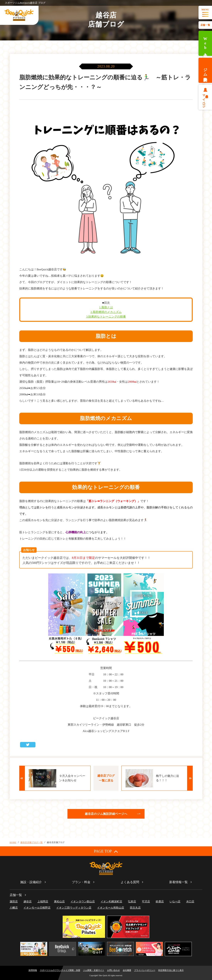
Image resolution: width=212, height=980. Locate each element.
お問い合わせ (114, 970)
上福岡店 (43, 902)
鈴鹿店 (160, 902)
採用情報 (33, 970)
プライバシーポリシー (145, 970)
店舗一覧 (205, 25)
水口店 (190, 902)
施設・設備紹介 (31, 882)
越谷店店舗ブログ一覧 (32, 842)
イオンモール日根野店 (37, 908)
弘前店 (132, 902)
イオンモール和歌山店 (111, 908)
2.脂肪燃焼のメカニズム (106, 312)
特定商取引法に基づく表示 (171, 970)
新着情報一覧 (178, 882)
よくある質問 (130, 882)
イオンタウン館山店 (83, 902)
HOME (13, 842)
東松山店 (59, 902)
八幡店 (14, 908)
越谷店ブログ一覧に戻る (106, 778)
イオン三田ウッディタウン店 (74, 908)
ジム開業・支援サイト (94, 970)
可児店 (146, 902)
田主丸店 (135, 908)
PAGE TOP (106, 851)
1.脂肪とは (106, 307)
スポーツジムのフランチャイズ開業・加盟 (60, 970)
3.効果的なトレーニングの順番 (106, 317)
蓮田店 (14, 902)
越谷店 (28, 902)
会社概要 (127, 970)
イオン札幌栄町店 (111, 902)
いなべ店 (175, 902)
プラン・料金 (81, 882)
